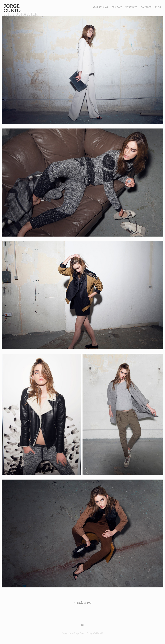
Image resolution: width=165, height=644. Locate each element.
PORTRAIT (131, 7)
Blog (158, 7)
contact (146, 7)
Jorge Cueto (13, 8)
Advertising (100, 7)
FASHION (117, 7)
